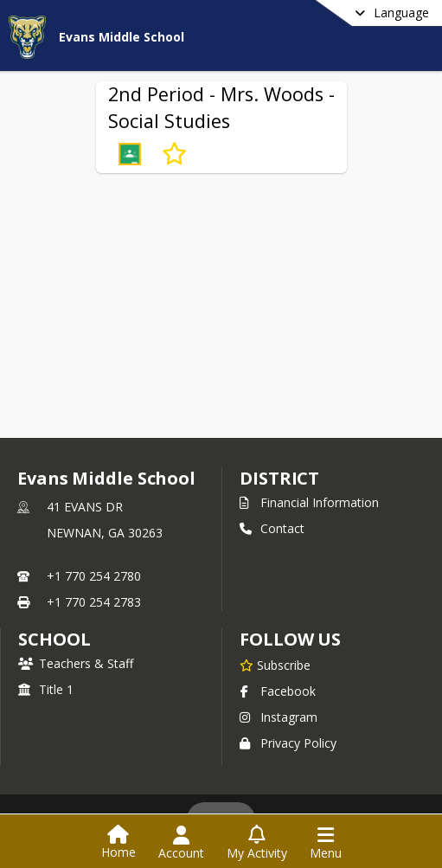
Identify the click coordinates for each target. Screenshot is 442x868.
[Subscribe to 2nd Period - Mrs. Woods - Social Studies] (174, 154)
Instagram (279, 717)
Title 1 (46, 689)
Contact (272, 528)
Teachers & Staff (76, 663)
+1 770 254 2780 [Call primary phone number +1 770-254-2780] (94, 576)
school (54, 639)
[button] (130, 154)
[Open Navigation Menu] (326, 843)
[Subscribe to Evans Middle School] (275, 665)
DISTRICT (279, 478)
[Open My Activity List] (257, 843)
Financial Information (309, 502)
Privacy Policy (288, 743)
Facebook (278, 691)
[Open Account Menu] (181, 843)
